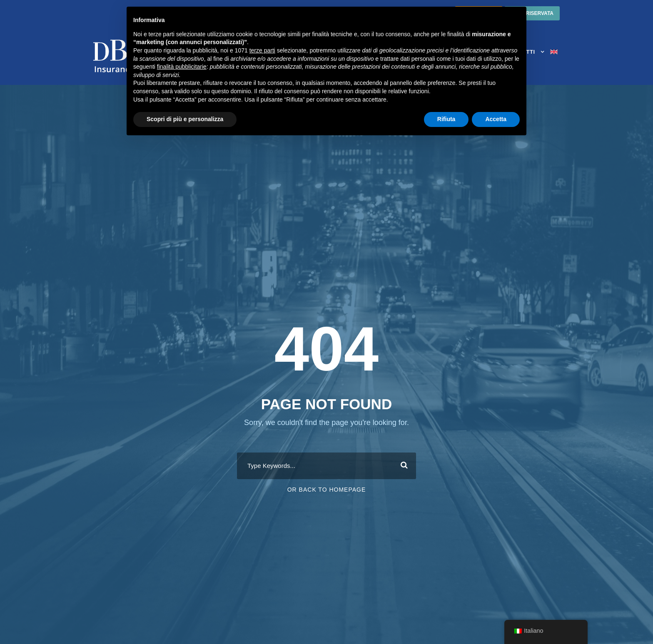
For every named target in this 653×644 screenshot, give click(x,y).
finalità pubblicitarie (182, 67)
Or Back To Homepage (327, 490)
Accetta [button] (496, 119)
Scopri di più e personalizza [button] (185, 119)
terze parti (262, 50)
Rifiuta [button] (446, 119)
